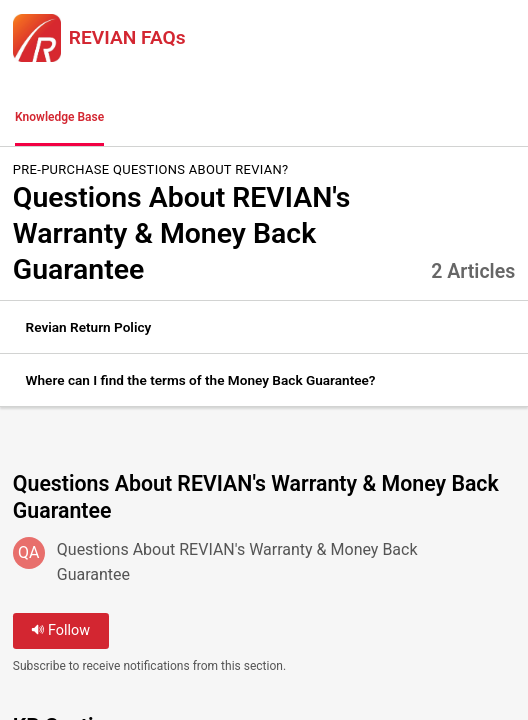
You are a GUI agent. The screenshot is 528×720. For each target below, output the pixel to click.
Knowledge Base (59, 117)
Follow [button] (60, 630)
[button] (145, 118)
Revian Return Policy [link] (89, 327)
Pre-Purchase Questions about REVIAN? (151, 169)
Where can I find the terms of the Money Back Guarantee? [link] (201, 380)
